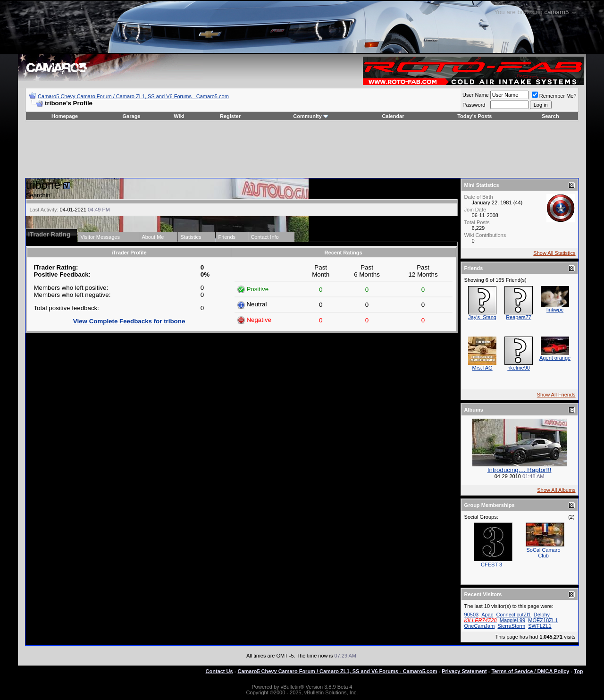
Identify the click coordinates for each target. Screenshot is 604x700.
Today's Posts (474, 116)
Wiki (179, 116)
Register (230, 116)
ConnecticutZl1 (513, 615)
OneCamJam (480, 626)
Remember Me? (554, 96)
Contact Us (219, 671)
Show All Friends (556, 395)
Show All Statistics (554, 253)
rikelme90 (519, 368)
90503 (472, 615)
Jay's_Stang (482, 317)
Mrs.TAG (482, 368)
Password (474, 105)
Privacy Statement (464, 671)
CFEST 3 (491, 565)
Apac (487, 615)
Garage (132, 116)
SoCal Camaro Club (544, 553)
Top (578, 671)
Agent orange (555, 358)
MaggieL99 (512, 620)
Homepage (65, 116)
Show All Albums (556, 490)
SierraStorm (511, 626)
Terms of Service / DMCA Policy (530, 671)
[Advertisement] (302, 150)
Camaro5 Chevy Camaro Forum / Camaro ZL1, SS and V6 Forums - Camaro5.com (133, 96)
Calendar (393, 116)
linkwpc (555, 310)
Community (311, 116)
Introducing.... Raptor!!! (520, 470)
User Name (476, 95)
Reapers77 (519, 317)
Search (550, 116)
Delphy (542, 615)
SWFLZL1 (540, 626)
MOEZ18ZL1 (543, 620)
